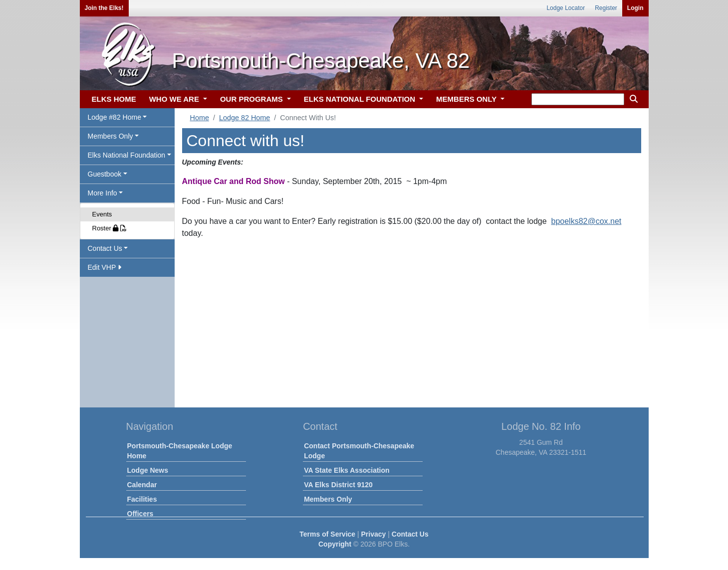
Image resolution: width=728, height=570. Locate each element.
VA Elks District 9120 (338, 485)
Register (606, 8)
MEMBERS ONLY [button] (467, 99)
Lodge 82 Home (244, 118)
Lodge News (148, 470)
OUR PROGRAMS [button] (252, 99)
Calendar (142, 485)
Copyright (335, 544)
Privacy (374, 534)
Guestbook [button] (105, 174)
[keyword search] (578, 99)
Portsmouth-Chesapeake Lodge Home (180, 451)
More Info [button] (103, 193)
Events (102, 214)
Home (200, 118)
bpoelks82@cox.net (587, 221)
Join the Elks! (104, 8)
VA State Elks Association (347, 470)
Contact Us (410, 534)
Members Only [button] (111, 136)
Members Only (328, 499)
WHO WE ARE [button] (175, 99)
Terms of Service (327, 534)
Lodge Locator (566, 8)
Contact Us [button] (105, 248)
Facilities (142, 499)
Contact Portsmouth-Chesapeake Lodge (359, 451)
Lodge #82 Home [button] (115, 117)
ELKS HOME (114, 99)
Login (635, 8)
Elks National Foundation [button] (127, 155)
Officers (140, 514)
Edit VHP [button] (105, 267)
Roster (110, 228)
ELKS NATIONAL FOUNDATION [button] (361, 99)
